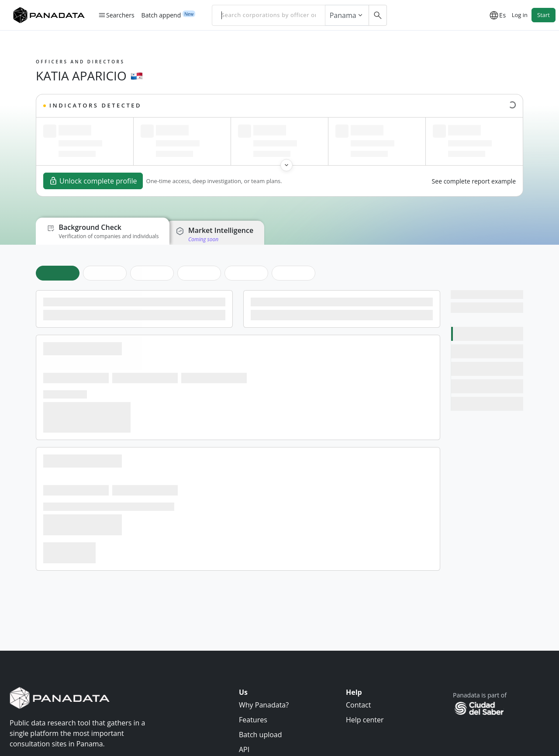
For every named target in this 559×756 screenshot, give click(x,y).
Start (543, 15)
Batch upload (261, 735)
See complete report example (474, 181)
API (244, 749)
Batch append (161, 15)
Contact (358, 705)
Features (253, 720)
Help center (365, 720)
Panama (347, 15)
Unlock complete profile (93, 181)
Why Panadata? (264, 705)
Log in (520, 15)
